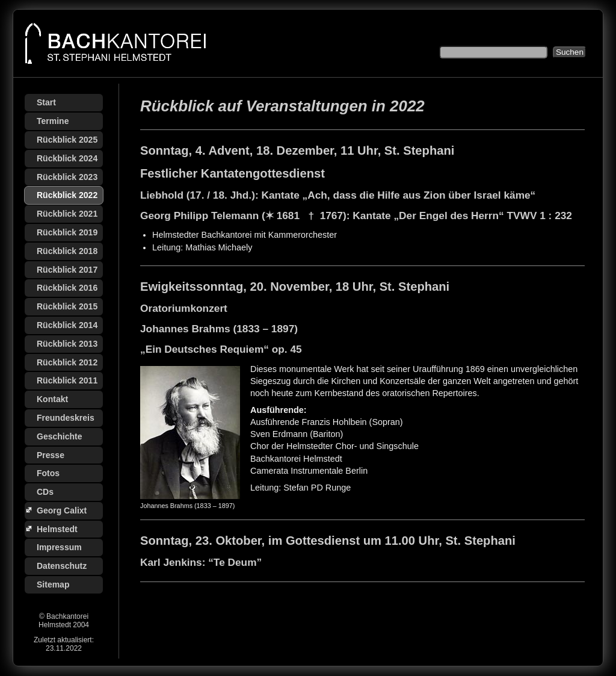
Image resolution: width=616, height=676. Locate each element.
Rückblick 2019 (67, 232)
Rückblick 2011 (67, 380)
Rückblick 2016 (67, 288)
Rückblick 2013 (67, 344)
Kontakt (52, 399)
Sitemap (53, 585)
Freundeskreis (66, 418)
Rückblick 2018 (67, 251)
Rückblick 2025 (67, 140)
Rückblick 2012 (67, 362)
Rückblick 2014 (67, 325)
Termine (53, 121)
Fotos (48, 473)
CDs (45, 492)
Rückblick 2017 (67, 270)
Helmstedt (57, 529)
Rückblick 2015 (67, 306)
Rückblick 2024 (67, 158)
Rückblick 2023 (67, 177)
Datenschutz (62, 566)
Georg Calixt (62, 510)
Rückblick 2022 (67, 195)
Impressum (59, 547)
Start (46, 102)
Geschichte (59, 436)
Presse (51, 455)
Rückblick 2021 (67, 214)
